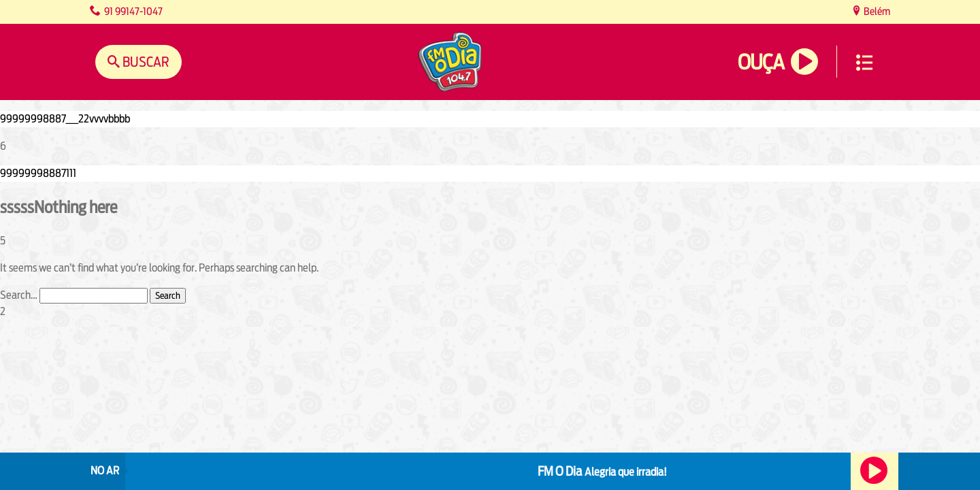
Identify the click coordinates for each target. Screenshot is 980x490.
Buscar (145, 62)
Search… (19, 295)
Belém (876, 11)
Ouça (761, 62)
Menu (864, 63)
